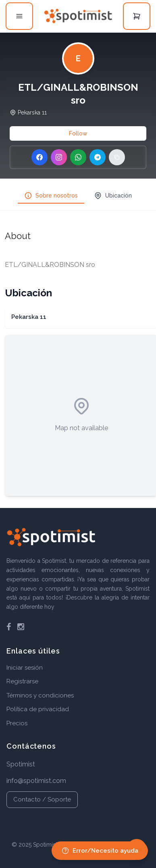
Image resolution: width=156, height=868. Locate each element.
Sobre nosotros (51, 196)
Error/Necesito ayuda (100, 851)
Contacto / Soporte (42, 799)
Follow (78, 133)
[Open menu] (19, 16)
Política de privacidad (38, 709)
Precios (17, 723)
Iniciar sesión (25, 668)
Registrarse (22, 681)
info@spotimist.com (36, 781)
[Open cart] (137, 16)
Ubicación (113, 196)
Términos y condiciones (40, 695)
